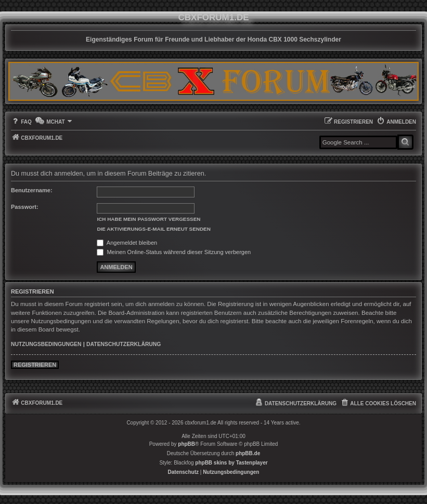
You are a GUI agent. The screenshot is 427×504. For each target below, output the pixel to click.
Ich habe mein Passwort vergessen (148, 219)
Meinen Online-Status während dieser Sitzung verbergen (174, 252)
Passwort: (25, 207)
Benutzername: (32, 190)
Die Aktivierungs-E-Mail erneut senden (154, 229)
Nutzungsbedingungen (46, 344)
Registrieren (35, 365)
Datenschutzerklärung (124, 344)
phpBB (186, 444)
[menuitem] (21, 122)
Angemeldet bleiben (127, 243)
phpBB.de (248, 453)
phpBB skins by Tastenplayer (231, 463)
